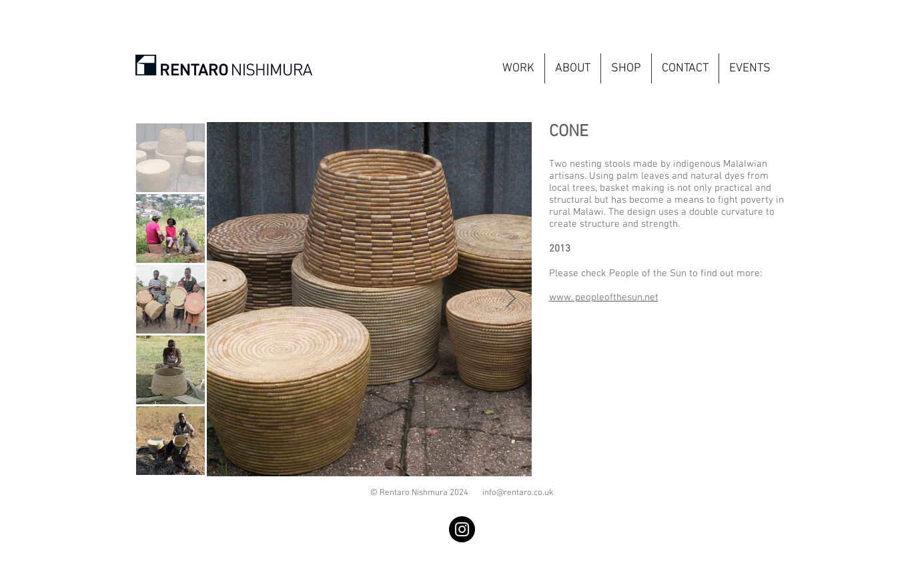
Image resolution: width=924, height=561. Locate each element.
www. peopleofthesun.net (604, 298)
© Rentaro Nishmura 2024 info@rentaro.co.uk (462, 493)
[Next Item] (511, 299)
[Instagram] (462, 529)
